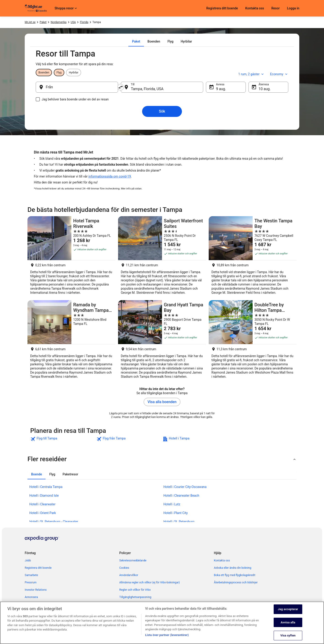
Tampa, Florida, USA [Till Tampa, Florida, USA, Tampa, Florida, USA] (147, 89)
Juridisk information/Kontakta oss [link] (140, 604)
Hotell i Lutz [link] (172, 504)
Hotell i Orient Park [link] (43, 513)
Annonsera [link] (31, 597)
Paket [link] (43, 22)
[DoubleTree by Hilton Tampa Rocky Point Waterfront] (253, 341)
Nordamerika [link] (58, 22)
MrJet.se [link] (30, 22)
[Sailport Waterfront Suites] (162, 257)
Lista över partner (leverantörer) (167, 640)
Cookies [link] (124, 568)
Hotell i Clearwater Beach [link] (181, 496)
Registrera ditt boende (222, 8)
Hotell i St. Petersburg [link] (179, 522)
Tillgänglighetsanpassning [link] (135, 597)
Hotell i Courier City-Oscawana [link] (185, 487)
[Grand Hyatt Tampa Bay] (162, 341)
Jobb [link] (28, 560)
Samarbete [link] (31, 575)
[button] (162, 459)
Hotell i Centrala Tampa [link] (46, 487)
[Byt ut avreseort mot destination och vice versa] (121, 87)
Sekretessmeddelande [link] (133, 560)
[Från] (77, 87)
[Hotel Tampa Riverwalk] (71, 257)
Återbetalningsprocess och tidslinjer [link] (236, 582)
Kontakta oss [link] (222, 560)
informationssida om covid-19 (110, 176)
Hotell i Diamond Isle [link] (44, 496)
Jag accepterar (288, 614)
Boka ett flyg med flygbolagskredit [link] (235, 575)
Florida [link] (84, 22)
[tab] (136, 41)
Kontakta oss (255, 8)
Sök (162, 111)
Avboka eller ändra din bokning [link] (233, 568)
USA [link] (73, 22)
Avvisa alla (288, 628)
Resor (275, 8)
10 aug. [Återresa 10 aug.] (265, 89)
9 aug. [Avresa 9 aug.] (221, 89)
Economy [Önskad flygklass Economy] (279, 74)
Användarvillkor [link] (129, 575)
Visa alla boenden (162, 402)
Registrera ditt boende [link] (38, 568)
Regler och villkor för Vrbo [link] (135, 590)
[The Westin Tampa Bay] (253, 257)
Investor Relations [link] (36, 590)
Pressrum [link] (31, 582)
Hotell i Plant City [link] (176, 513)
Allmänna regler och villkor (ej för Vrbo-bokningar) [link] (149, 582)
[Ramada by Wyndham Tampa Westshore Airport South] (71, 341)
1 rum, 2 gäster (251, 74)
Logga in (293, 8)
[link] (63, 439)
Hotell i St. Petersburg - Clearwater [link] (54, 522)
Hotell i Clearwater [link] (42, 504)
